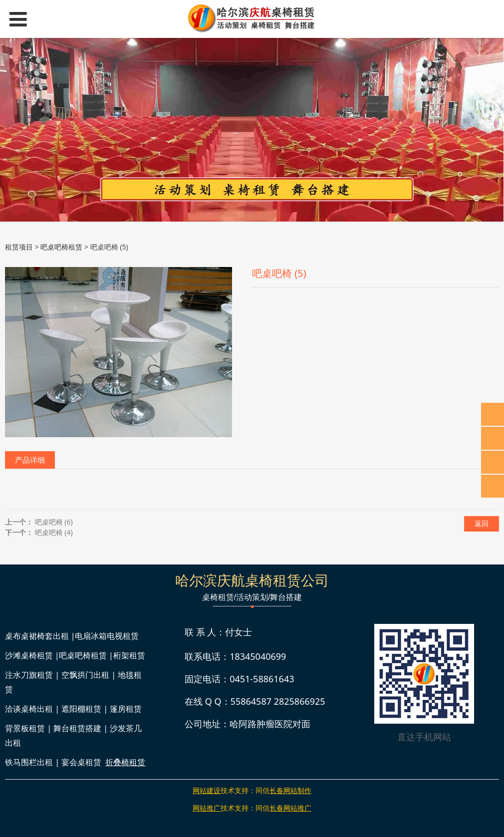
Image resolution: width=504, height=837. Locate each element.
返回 (482, 523)
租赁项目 (19, 247)
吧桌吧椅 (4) (54, 532)
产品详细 (30, 460)
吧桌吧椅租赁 (61, 247)
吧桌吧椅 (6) (54, 522)
